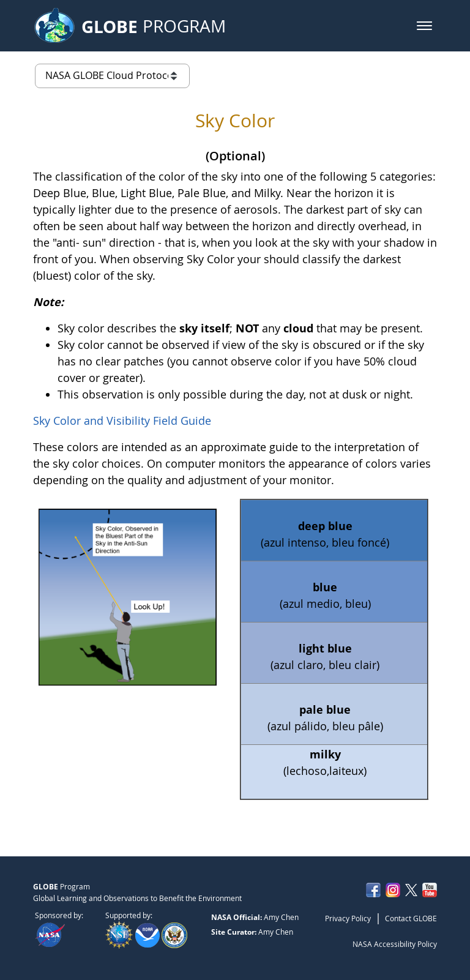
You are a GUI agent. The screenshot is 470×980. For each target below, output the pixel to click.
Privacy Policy (348, 918)
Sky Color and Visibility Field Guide (122, 421)
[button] (424, 26)
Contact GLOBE (411, 918)
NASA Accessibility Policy (395, 944)
